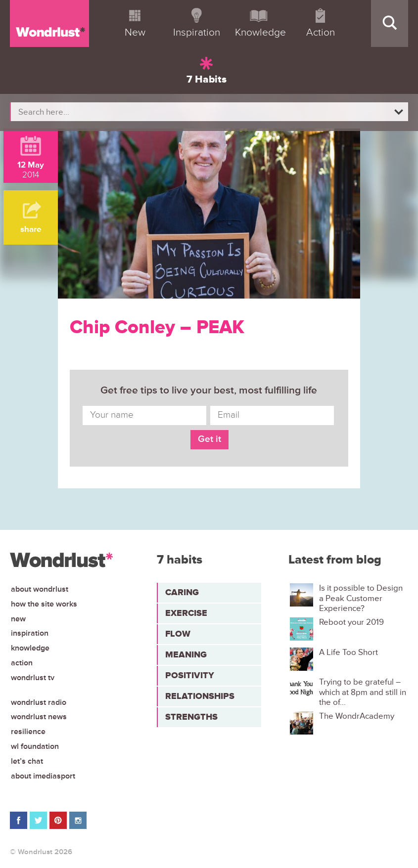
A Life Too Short (348, 652)
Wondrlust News (39, 717)
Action (22, 663)
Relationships (200, 696)
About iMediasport (43, 776)
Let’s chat (27, 761)
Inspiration (30, 633)
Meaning (186, 654)
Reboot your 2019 (351, 622)
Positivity (190, 675)
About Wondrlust (40, 589)
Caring (182, 592)
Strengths (191, 717)
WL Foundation (35, 746)
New (18, 619)
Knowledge (30, 648)
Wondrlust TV (33, 678)
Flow (178, 634)
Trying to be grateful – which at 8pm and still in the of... (363, 692)
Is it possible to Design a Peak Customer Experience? (361, 598)
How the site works (44, 604)
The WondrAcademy (357, 716)
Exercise (186, 613)
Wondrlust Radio (39, 702)
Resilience (28, 732)
